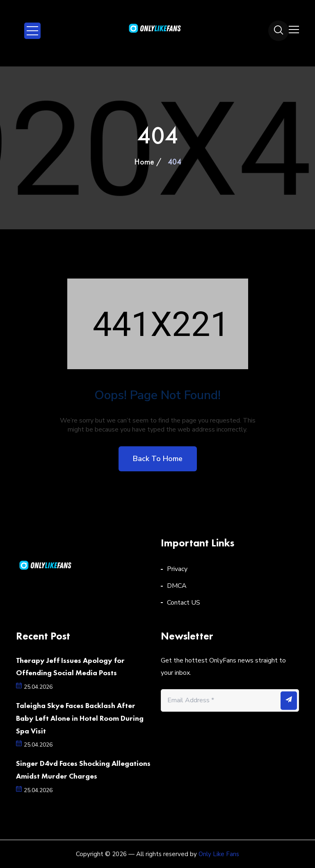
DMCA (177, 586)
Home (144, 162)
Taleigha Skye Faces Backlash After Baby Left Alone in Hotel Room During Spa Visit (80, 718)
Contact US (184, 603)
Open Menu (32, 31)
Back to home (158, 459)
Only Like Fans (219, 854)
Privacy (177, 569)
